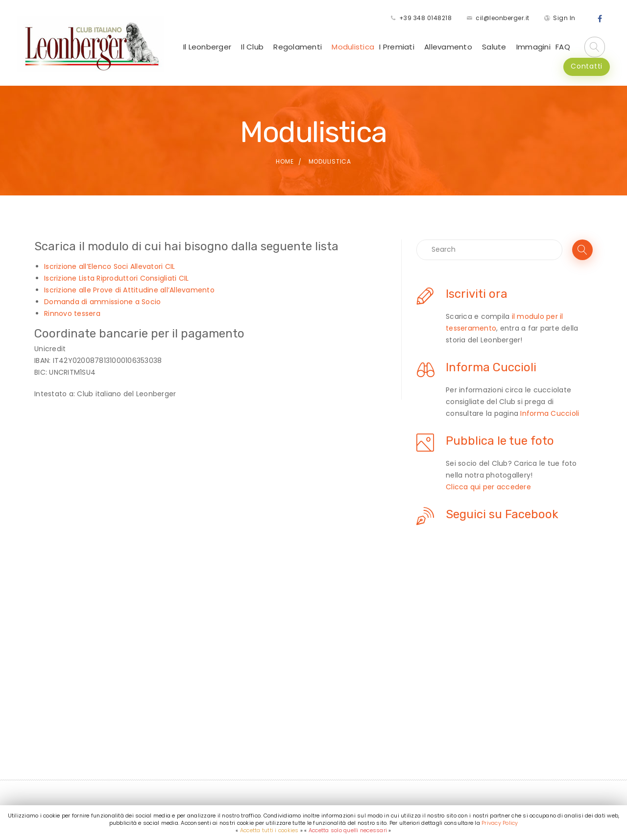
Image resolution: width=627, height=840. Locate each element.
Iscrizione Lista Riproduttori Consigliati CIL (116, 278)
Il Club (252, 47)
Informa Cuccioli (550, 413)
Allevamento (448, 47)
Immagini (533, 47)
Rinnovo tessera (72, 313)
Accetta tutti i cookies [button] (269, 830)
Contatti (587, 66)
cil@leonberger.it (503, 18)
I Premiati (397, 47)
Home (285, 161)
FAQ (563, 47)
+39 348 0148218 (426, 18)
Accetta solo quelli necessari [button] (348, 830)
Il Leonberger (207, 47)
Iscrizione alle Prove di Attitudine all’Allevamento (129, 290)
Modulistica (353, 47)
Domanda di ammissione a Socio (102, 302)
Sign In (564, 18)
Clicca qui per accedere (488, 487)
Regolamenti (298, 47)
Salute (494, 47)
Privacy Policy (500, 823)
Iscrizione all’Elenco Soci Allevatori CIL (109, 266)
